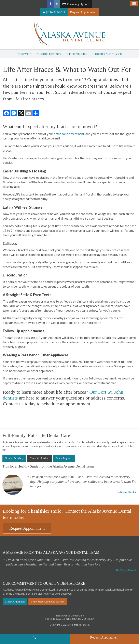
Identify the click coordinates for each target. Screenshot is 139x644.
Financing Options (76, 4)
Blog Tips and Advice (107, 54)
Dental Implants (64, 458)
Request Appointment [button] (83, 12)
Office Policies (76, 54)
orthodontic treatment (69, 134)
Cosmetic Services (40, 458)
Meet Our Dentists (15, 602)
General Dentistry (14, 458)
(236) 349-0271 (56, 12)
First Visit (24, 54)
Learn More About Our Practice (48, 602)
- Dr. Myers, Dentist (126, 492)
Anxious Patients (49, 54)
